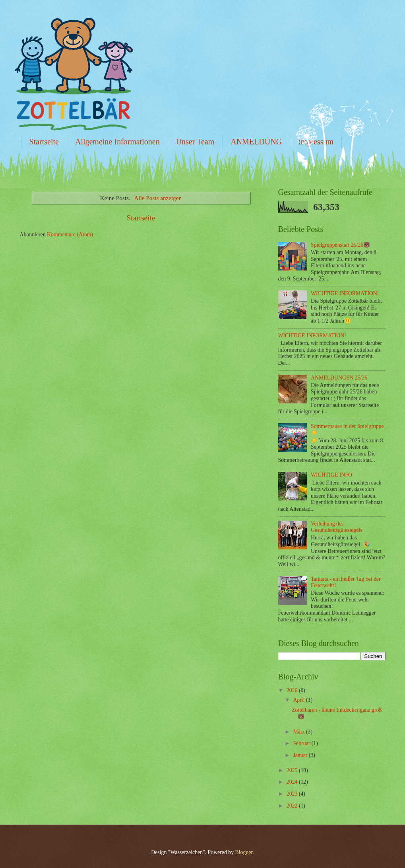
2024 (293, 782)
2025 (293, 770)
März (299, 732)
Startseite (44, 142)
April (299, 700)
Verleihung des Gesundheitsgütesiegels (337, 527)
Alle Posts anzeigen (158, 198)
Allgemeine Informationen (117, 142)
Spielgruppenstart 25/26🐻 (340, 245)
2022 (293, 806)
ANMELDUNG (256, 142)
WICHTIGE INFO (331, 475)
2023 (293, 794)
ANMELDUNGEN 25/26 (339, 378)
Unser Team (195, 142)
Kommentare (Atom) (70, 235)
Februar (302, 743)
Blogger (244, 852)
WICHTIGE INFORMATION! (345, 293)
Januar (301, 755)
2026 (293, 690)
